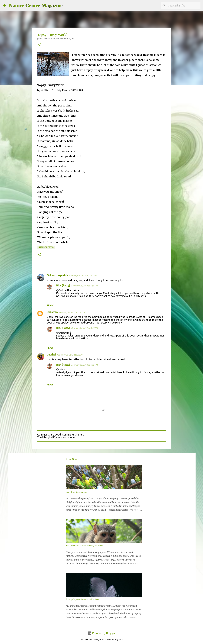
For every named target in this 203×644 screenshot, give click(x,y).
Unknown (52, 312)
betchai (51, 355)
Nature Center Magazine (36, 5)
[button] (39, 45)
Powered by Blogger (101, 633)
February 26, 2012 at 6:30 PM (84, 365)
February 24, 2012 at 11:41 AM (83, 276)
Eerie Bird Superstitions (77, 492)
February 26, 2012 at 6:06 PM (84, 286)
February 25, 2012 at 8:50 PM (70, 355)
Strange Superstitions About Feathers (82, 599)
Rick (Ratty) (63, 285)
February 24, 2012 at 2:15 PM (72, 312)
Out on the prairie (57, 275)
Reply (50, 305)
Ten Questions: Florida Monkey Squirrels (84, 546)
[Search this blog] (184, 6)
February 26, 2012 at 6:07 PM (84, 328)
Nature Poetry (46, 247)
